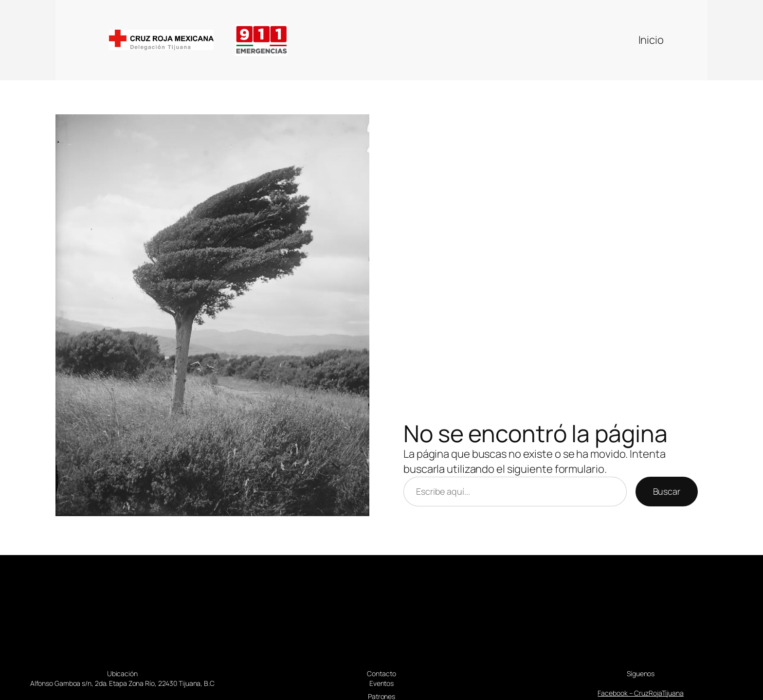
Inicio (651, 40)
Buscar (667, 491)
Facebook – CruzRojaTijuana (640, 693)
